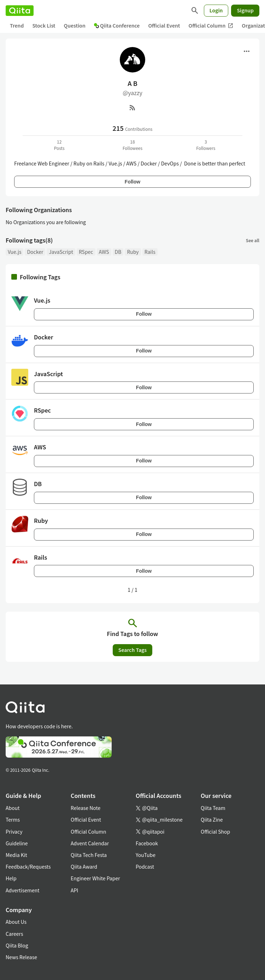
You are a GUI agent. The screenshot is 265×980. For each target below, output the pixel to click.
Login (216, 10)
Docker (35, 252)
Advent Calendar (90, 843)
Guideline (17, 843)
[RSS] (132, 107)
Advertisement (23, 890)
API (74, 890)
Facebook (147, 843)
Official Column (211, 26)
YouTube (146, 855)
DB (118, 252)
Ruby (133, 252)
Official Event (164, 25)
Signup (245, 10)
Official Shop (215, 832)
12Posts (59, 145)
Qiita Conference (117, 25)
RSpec (86, 252)
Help (11, 878)
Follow (132, 182)
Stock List (44, 25)
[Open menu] (247, 51)
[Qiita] (20, 11)
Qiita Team (213, 808)
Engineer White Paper (95, 878)
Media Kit (16, 855)
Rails (150, 252)
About (13, 808)
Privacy (14, 832)
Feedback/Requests (28, 867)
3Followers (206, 145)
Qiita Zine (212, 819)
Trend (17, 25)
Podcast (145, 867)
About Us (16, 922)
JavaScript (61, 252)
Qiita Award (84, 867)
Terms (13, 819)
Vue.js (14, 252)
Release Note (86, 808)
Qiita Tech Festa (89, 855)
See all (253, 240)
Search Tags (132, 650)
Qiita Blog (17, 945)
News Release (21, 957)
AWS (104, 252)
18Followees (132, 145)
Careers (14, 934)
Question (75, 25)
